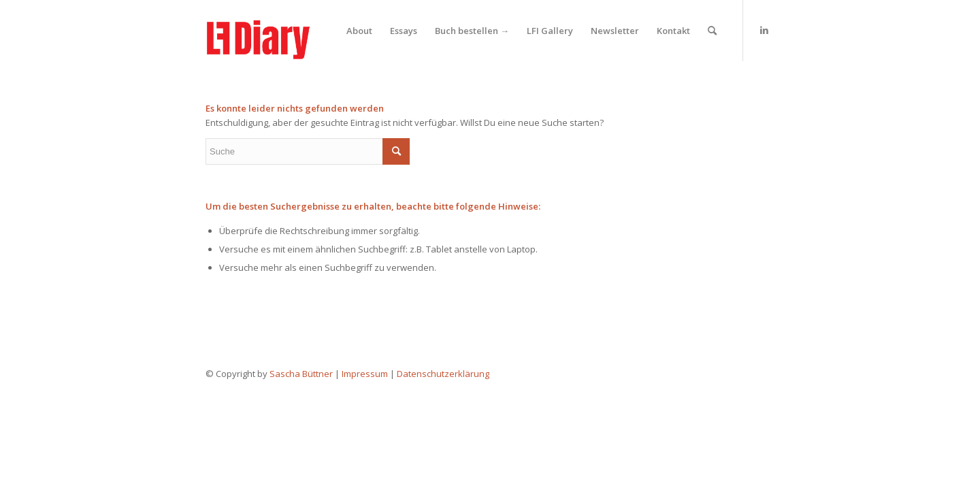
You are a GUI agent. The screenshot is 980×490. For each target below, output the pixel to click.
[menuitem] (359, 31)
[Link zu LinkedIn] (764, 30)
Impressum (365, 374)
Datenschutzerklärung (443, 374)
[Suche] (712, 31)
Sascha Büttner (301, 374)
